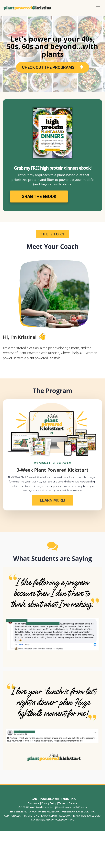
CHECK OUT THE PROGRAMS (53, 67)
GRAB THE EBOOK (39, 197)
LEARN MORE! (53, 500)
